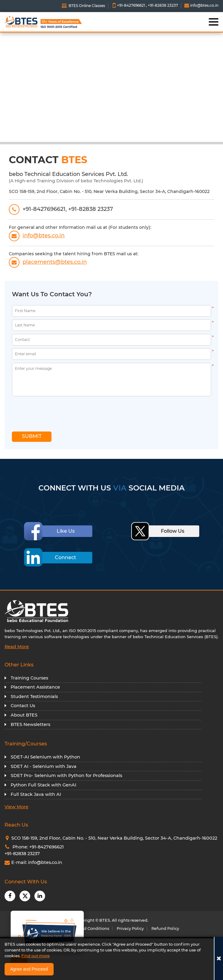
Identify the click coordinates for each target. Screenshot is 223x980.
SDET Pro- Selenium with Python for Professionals (66, 775)
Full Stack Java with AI (36, 794)
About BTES (24, 715)
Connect (65, 557)
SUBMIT (32, 436)
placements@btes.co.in (48, 262)
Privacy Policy (130, 928)
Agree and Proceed (29, 969)
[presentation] (48, 412)
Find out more (35, 956)
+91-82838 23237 (163, 5)
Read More (17, 647)
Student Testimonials (34, 696)
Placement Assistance (35, 687)
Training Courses (29, 678)
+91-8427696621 (131, 5)
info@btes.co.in (201, 5)
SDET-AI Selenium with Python (45, 757)
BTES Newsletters (30, 724)
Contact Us (23, 706)
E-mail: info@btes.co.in (33, 862)
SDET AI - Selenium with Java (44, 766)
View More (16, 807)
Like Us (66, 531)
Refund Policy (165, 928)
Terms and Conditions (87, 928)
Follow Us (173, 531)
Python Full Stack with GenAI (43, 785)
